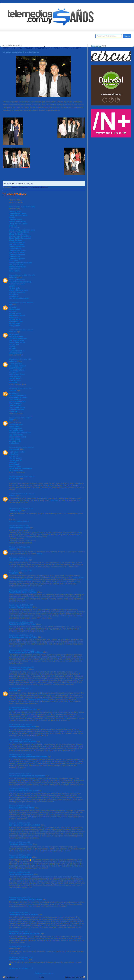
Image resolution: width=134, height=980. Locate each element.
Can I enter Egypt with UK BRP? (22, 742)
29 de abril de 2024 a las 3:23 (19, 842)
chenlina (13, 332)
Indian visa (54, 500)
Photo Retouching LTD (18, 959)
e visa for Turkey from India (20, 607)
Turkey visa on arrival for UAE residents (26, 652)
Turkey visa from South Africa (21, 808)
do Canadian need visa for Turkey (23, 637)
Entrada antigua (12, 977)
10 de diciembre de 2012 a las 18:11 (22, 207)
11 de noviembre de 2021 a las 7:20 (22, 494)
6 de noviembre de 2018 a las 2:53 (21, 447)
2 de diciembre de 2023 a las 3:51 (21, 622)
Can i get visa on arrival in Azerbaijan (25, 825)
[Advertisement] (101, 182)
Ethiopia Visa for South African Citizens (26, 899)
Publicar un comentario (44, 973)
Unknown (13, 277)
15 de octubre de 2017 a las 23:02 (21, 302)
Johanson (13, 690)
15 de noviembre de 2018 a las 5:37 (22, 476)
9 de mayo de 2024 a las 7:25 (19, 897)
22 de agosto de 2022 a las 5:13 (20, 571)
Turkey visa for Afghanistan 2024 (23, 709)
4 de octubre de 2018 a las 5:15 (20, 418)
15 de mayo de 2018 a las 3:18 (20, 359)
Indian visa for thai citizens (20, 857)
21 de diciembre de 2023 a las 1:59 (21, 667)
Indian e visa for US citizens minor (23, 791)
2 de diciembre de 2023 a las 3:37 (21, 605)
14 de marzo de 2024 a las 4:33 (20, 724)
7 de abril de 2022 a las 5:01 (19, 526)
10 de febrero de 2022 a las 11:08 (21, 509)
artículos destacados (20, 187)
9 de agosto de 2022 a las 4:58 (20, 558)
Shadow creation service (19, 528)
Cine (56, 37)
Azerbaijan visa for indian (38, 699)
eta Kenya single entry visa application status (28, 757)
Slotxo (40, 554)
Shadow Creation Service (19, 522)
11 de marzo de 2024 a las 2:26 (20, 688)
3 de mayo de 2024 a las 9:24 (19, 855)
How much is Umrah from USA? (22, 726)
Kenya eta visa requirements (21, 874)
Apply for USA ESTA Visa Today (22, 624)
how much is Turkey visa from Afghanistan (27, 776)
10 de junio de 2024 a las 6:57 (20, 912)
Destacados (14, 37)
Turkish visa (14, 479)
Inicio (42, 977)
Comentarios (96, 46)
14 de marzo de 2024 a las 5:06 (20, 739)
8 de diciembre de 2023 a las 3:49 (21, 635)
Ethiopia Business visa (19, 560)
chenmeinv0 (14, 449)
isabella (12, 496)
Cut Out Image (15, 511)
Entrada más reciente (74, 977)
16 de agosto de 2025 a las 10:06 (21, 957)
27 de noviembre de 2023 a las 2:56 (22, 590)
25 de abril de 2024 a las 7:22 (19, 823)
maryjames (14, 573)
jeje (10, 304)
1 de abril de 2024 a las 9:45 (19, 789)
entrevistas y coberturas (38, 187)
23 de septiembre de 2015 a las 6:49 (22, 275)
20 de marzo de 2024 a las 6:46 (20, 774)
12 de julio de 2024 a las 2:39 (19, 946)
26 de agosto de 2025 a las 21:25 (21, 968)
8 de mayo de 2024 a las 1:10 (19, 872)
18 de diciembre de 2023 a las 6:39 (21, 650)
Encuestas (68, 37)
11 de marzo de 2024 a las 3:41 (20, 707)
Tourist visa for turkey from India (23, 592)
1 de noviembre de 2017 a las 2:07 (21, 330)
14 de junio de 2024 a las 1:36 (20, 931)
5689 (11, 420)
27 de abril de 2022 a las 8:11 (19, 547)
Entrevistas (38, 37)
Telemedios (85, 37)
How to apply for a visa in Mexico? (23, 914)
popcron (12, 549)
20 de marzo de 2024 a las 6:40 (20, 755)
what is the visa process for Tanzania (25, 933)
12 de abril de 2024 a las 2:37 (19, 806)
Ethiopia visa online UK (19, 669)
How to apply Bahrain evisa (20, 844)
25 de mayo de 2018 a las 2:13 (20, 388)
